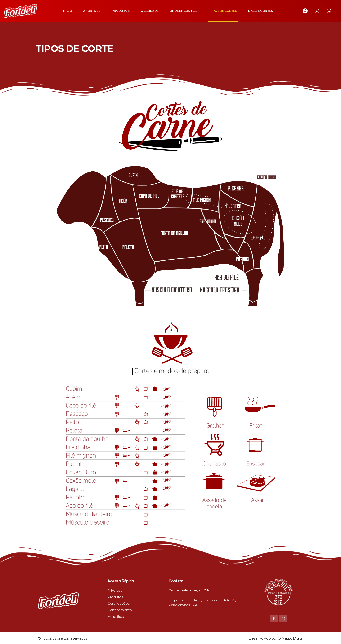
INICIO (67, 11)
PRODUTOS (121, 11)
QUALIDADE (150, 11)
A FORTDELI (92, 11)
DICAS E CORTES (260, 11)
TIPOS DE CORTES (223, 11)
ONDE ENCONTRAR (184, 11)
